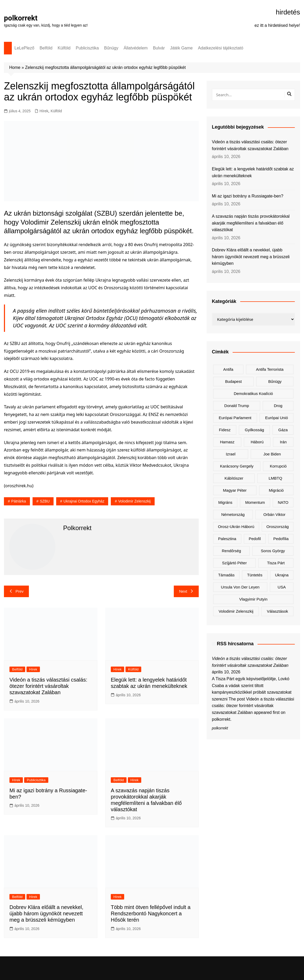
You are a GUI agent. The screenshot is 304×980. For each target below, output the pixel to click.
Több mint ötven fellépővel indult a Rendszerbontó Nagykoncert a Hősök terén (151, 913)
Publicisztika (87, 48)
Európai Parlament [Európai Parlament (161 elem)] (235, 418)
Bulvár (159, 48)
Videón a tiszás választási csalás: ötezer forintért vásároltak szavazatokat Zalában (48, 686)
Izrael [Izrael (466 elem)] (231, 454)
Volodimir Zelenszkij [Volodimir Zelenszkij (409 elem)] (236, 611)
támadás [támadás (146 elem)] (226, 575)
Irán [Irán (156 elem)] (283, 442)
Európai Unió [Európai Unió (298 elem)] (277, 418)
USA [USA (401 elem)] (282, 587)
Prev (16, 591)
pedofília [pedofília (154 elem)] (281, 539)
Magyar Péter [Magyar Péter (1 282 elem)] (235, 490)
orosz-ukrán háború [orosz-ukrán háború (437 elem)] (236, 527)
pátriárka (19, 501)
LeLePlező (24, 48)
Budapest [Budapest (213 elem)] (233, 381)
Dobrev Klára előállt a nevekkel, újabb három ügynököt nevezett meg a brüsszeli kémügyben (46, 913)
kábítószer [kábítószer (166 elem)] (234, 478)
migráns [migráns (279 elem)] (225, 502)
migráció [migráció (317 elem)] (276, 490)
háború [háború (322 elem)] (257, 442)
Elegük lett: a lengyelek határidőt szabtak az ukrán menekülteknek (253, 172)
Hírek (44, 111)
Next (186, 591)
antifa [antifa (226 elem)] (228, 369)
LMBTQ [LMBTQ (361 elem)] (275, 478)
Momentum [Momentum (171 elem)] (255, 502)
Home (15, 67)
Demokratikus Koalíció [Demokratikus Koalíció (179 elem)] (253, 393)
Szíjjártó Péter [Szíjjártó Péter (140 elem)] (234, 563)
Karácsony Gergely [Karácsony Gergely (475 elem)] (237, 466)
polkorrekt (21, 18)
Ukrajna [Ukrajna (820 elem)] (282, 575)
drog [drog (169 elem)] (278, 406)
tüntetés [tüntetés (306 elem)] (255, 575)
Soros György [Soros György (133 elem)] (273, 551)
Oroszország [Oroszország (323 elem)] (278, 527)
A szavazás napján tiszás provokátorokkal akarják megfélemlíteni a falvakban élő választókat (251, 223)
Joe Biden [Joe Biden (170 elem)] (272, 454)
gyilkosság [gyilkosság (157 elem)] (254, 430)
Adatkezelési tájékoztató (221, 48)
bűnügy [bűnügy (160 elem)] (275, 381)
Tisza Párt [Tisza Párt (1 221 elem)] (276, 563)
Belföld (46, 48)
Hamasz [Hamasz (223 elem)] (227, 442)
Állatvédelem (136, 48)
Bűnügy (111, 48)
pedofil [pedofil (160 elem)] (255, 539)
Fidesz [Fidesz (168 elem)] (225, 430)
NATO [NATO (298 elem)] (283, 502)
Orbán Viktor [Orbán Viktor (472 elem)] (274, 514)
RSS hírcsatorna (235, 644)
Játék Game (181, 48)
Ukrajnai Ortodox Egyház (84, 501)
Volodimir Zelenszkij (134, 501)
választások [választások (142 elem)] (277, 611)
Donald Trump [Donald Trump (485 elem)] (237, 406)
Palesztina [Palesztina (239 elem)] (227, 539)
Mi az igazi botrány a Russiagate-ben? (248, 196)
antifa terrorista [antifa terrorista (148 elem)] (270, 369)
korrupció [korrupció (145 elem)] (278, 466)
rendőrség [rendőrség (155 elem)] (231, 551)
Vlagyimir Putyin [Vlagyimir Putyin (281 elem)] (253, 599)
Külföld (64, 48)
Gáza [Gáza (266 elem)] (283, 430)
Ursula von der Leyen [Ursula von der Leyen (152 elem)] (240, 587)
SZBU (45, 501)
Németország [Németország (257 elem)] (233, 514)
